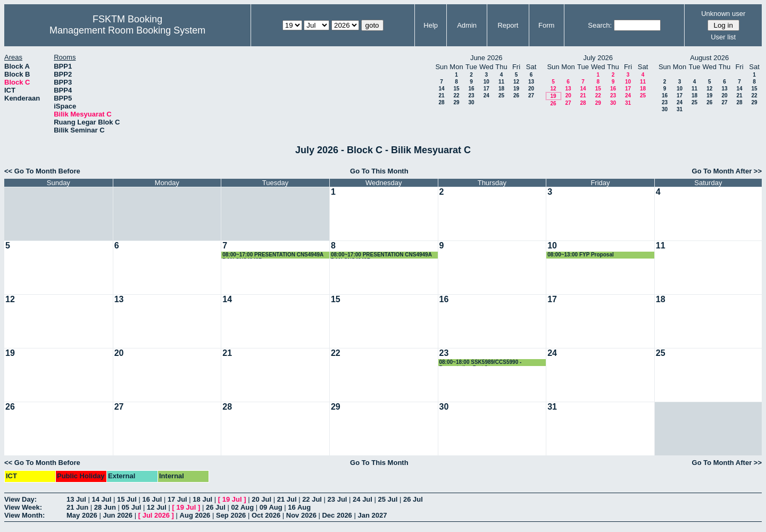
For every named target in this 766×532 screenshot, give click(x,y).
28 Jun (105, 507)
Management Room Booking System (127, 30)
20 (531, 89)
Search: (600, 25)
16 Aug (299, 507)
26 (516, 95)
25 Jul (388, 499)
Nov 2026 (301, 515)
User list (723, 37)
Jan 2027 (372, 515)
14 (441, 89)
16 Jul (152, 499)
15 (456, 89)
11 (501, 82)
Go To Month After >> (727, 171)
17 (486, 89)
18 (501, 89)
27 (531, 95)
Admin (467, 25)
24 (486, 95)
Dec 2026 (337, 515)
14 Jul (101, 499)
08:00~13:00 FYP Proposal (581, 255)
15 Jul (127, 499)
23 (471, 95)
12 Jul (157, 507)
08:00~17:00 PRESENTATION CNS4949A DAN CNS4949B (273, 255)
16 (471, 89)
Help (431, 25)
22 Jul (312, 499)
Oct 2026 (266, 515)
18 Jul (202, 499)
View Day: (20, 499)
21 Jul (287, 499)
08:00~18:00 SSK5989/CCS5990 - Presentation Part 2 (481, 363)
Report (508, 25)
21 (441, 95)
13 (531, 82)
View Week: (23, 507)
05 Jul (132, 507)
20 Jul (261, 499)
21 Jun (77, 507)
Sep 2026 (231, 515)
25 (501, 95)
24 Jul (363, 499)
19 (516, 89)
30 (471, 102)
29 (456, 102)
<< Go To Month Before (42, 171)
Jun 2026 (118, 515)
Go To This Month (379, 171)
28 (441, 102)
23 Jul (338, 499)
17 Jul (177, 499)
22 (456, 95)
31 (628, 103)
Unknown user (723, 14)
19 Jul (232, 499)
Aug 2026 (195, 515)
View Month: (24, 515)
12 (516, 82)
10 (486, 82)
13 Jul (76, 499)
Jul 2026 (156, 515)
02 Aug (242, 507)
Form (546, 25)
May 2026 (82, 515)
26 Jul (413, 499)
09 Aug (271, 507)
